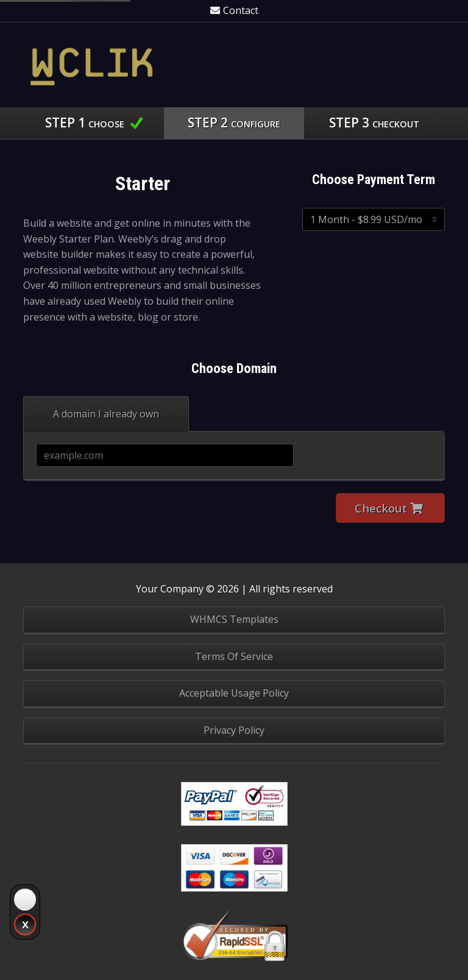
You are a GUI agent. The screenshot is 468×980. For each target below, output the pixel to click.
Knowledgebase (392, 65)
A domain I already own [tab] (106, 414)
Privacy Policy (234, 730)
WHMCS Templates (234, 619)
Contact (234, 10)
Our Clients (279, 65)
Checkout (389, 508)
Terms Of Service (234, 656)
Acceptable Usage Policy (234, 693)
